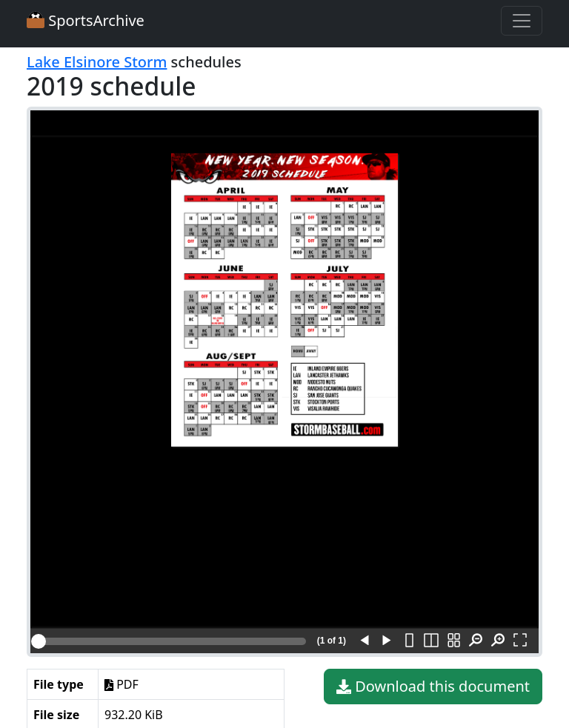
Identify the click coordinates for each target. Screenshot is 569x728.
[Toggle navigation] (522, 21)
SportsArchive (86, 20)
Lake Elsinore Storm (97, 62)
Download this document (433, 687)
